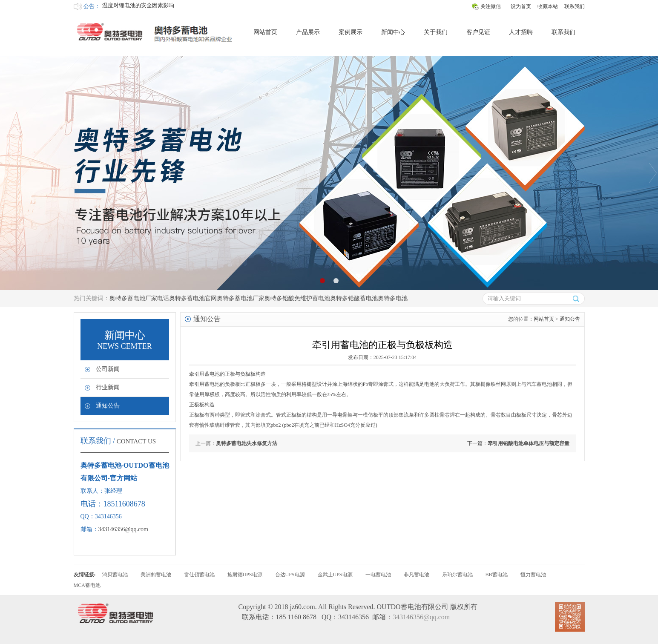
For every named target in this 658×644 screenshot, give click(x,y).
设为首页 (521, 6)
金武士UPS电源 (335, 575)
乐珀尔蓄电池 (457, 575)
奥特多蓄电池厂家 (241, 298)
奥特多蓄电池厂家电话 (139, 298)
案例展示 (351, 32)
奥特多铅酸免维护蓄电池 (297, 298)
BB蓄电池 (497, 575)
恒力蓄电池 (533, 575)
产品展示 (308, 32)
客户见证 (478, 32)
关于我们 (436, 32)
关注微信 (491, 6)
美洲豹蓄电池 (156, 575)
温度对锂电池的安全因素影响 (138, 6)
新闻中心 (393, 32)
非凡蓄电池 (417, 575)
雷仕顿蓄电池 (199, 575)
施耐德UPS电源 (245, 575)
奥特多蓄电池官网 (193, 298)
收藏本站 (548, 6)
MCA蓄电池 (87, 585)
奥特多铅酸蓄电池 (354, 298)
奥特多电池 (393, 298)
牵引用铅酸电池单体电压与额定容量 (529, 443)
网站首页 (265, 32)
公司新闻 (108, 369)
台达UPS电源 (290, 575)
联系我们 (575, 6)
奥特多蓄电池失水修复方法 (247, 443)
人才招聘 (521, 32)
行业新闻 (108, 387)
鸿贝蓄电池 (115, 575)
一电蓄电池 (378, 575)
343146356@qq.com (124, 529)
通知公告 (108, 406)
